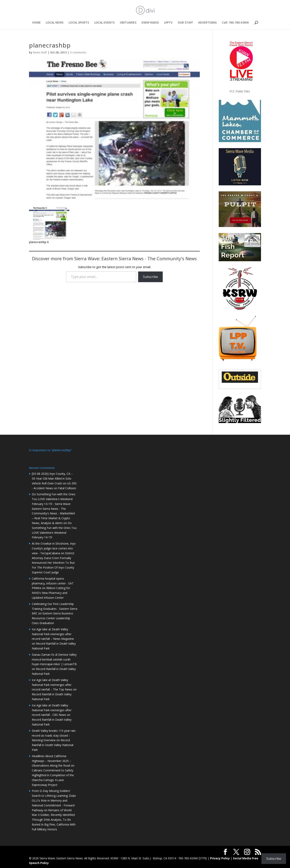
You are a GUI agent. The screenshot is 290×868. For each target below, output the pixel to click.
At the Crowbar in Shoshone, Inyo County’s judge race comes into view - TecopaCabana (54, 548)
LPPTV (168, 23)
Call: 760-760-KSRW (235, 23)
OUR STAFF (185, 23)
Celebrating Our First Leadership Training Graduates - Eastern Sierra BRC (55, 608)
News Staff (40, 52)
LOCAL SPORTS (79, 23)
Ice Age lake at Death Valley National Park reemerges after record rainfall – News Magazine (53, 634)
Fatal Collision (67, 488)
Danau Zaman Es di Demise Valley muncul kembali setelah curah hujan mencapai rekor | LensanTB (54, 659)
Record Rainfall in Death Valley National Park (53, 745)
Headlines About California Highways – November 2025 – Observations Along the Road (51, 760)
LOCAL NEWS (55, 23)
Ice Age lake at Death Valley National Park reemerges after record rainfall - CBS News (52, 710)
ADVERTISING (207, 23)
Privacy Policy (220, 858)
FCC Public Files (240, 91)
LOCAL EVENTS (104, 23)
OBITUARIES (128, 23)
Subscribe (150, 277)
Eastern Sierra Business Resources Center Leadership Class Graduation (52, 618)
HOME (36, 23)
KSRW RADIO (150, 23)
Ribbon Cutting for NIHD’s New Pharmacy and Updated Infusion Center (51, 592)
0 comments (78, 52)
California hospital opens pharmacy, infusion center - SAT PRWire (53, 583)
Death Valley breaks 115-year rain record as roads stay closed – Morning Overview (54, 735)
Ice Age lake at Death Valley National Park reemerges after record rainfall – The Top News (52, 684)
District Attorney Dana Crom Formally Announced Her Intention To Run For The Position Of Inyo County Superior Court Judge (53, 562)
